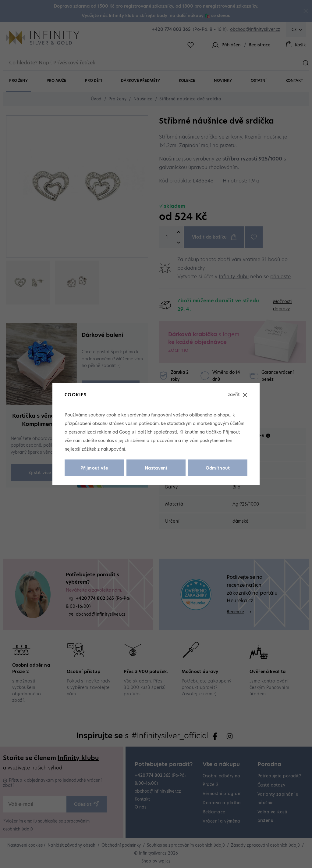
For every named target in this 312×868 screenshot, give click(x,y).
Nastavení (156, 468)
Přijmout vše (94, 468)
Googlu (127, 432)
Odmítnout (218, 468)
